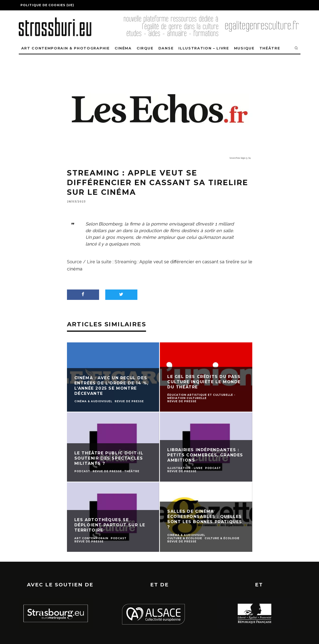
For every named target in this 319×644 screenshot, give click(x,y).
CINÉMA (123, 48)
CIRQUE (145, 48)
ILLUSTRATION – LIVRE (204, 48)
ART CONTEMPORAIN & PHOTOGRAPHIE (65, 48)
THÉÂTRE (270, 48)
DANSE (166, 48)
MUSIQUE (244, 48)
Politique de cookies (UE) (47, 5)
